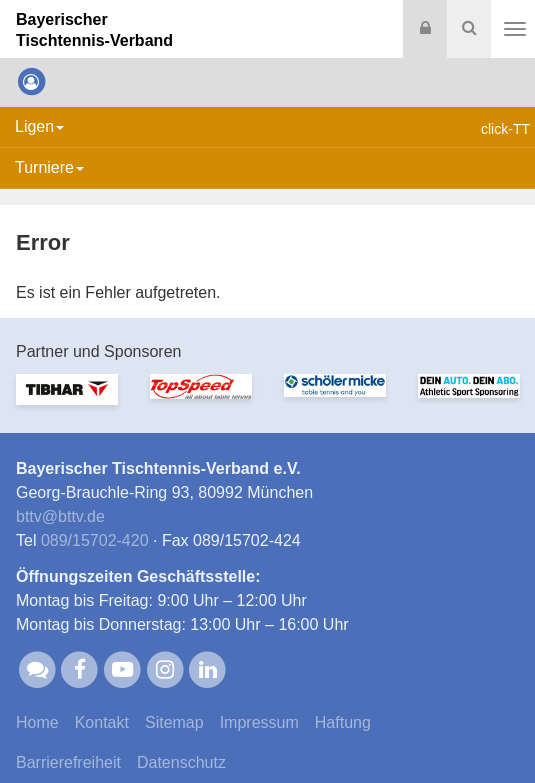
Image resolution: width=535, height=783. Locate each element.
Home (37, 722)
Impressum (259, 722)
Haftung (343, 722)
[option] (67, 401)
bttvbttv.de (60, 516)
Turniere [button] (49, 167)
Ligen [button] (39, 126)
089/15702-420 (95, 540)
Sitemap (174, 722)
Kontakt (102, 722)
